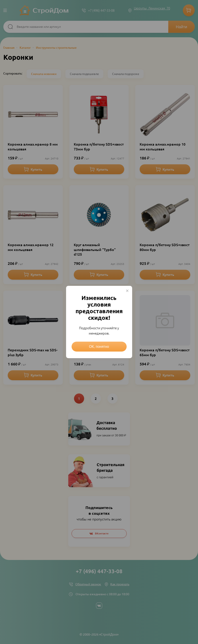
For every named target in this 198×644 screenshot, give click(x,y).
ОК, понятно (99, 347)
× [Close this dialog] (127, 291)
